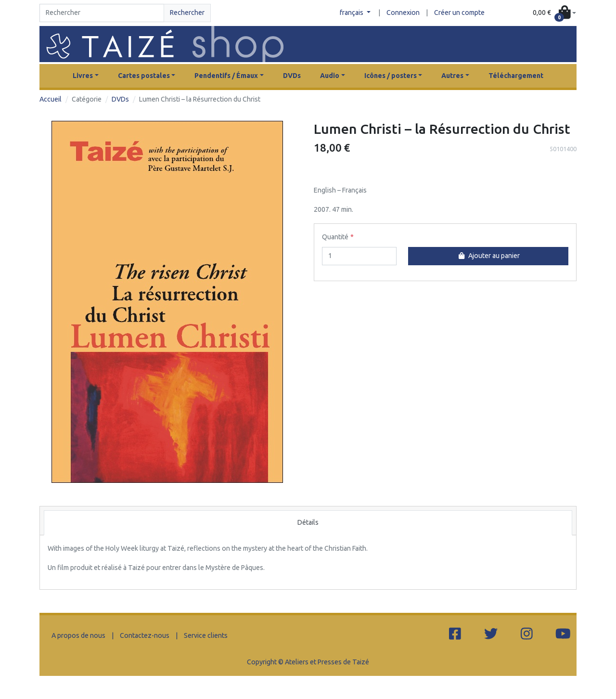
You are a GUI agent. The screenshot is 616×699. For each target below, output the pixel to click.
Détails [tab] (308, 522)
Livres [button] (83, 76)
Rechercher (187, 13)
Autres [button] (452, 76)
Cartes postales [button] (144, 76)
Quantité (335, 237)
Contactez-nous (145, 635)
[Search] (102, 13)
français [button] (352, 13)
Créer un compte (459, 13)
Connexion (403, 13)
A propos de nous (78, 635)
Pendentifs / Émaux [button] (226, 76)
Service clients (206, 635)
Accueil (51, 99)
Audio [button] (330, 76)
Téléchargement (516, 76)
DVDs (292, 76)
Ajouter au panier (488, 256)
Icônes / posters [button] (391, 76)
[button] (554, 13)
